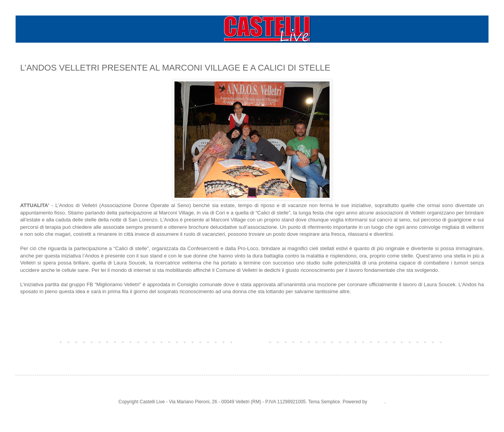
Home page (252, 342)
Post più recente (39, 342)
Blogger (376, 402)
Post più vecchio (465, 342)
